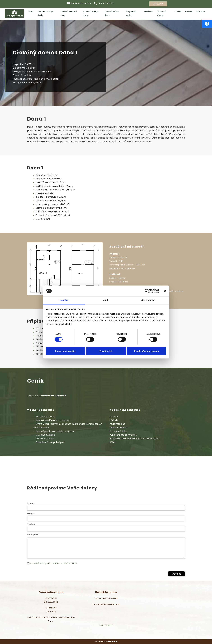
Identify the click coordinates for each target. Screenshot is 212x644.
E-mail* (31, 514)
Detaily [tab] (106, 300)
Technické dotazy (162, 13)
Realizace (149, 12)
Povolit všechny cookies (146, 351)
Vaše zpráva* (34, 534)
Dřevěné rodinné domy (112, 13)
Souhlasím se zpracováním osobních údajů (53, 564)
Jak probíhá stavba (131, 13)
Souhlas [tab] (64, 300)
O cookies (109, 625)
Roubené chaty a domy (91, 13)
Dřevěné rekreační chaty (69, 13)
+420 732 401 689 (106, 3)
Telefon (31, 524)
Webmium (112, 641)
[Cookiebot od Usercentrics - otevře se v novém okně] (147, 291)
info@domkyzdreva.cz (81, 3)
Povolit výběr (106, 351)
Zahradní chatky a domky (45, 13)
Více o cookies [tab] (148, 300)
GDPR (101, 625)
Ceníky (178, 12)
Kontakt (189, 12)
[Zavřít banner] (165, 291)
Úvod (31, 12)
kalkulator (201, 12)
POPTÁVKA (158, 4)
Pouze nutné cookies (66, 351)
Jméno (31, 503)
